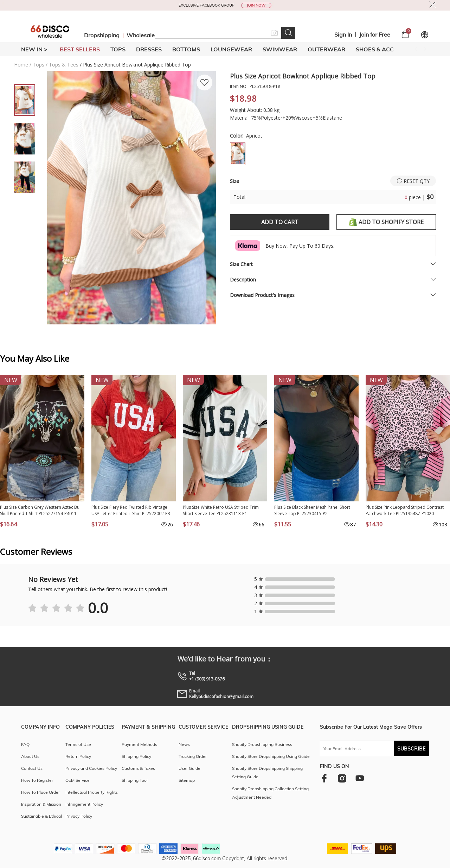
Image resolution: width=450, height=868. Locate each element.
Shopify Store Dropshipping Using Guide (271, 756)
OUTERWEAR (326, 49)
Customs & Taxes (138, 768)
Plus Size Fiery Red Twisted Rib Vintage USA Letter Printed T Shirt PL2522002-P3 (131, 510)
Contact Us (32, 768)
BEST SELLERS (80, 49)
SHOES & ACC (375, 49)
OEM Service (78, 780)
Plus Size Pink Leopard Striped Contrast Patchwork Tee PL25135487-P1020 (405, 510)
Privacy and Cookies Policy (91, 768)
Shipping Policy (136, 756)
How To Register (37, 780)
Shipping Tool (135, 780)
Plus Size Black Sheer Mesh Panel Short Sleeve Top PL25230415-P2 (312, 510)
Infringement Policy (84, 804)
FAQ (25, 744)
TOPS (118, 49)
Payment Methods (139, 744)
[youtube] (360, 778)
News (184, 744)
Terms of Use (78, 744)
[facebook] (324, 778)
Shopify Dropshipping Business (262, 744)
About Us (30, 756)
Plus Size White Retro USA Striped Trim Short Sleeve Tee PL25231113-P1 (221, 510)
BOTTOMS (186, 49)
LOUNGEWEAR (231, 49)
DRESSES (149, 49)
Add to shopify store (386, 222)
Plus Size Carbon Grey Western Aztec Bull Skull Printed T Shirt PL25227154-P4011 (41, 510)
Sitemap (187, 780)
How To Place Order (40, 792)
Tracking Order (193, 756)
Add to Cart (280, 222)
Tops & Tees (64, 65)
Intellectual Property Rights (92, 792)
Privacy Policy (79, 816)
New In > (34, 49)
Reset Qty (417, 181)
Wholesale (141, 35)
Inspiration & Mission (41, 804)
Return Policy (78, 756)
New (11, 380)
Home (21, 65)
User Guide (189, 768)
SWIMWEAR (280, 49)
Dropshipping (102, 35)
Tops (38, 65)
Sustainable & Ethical (41, 816)
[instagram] (342, 778)
